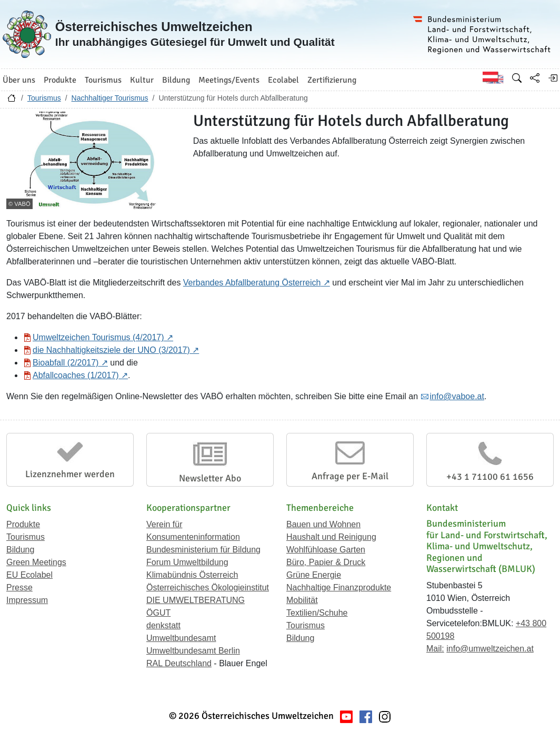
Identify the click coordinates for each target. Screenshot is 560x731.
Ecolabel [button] (283, 80)
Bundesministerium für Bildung (203, 550)
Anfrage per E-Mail (350, 476)
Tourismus (44, 98)
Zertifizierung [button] (332, 80)
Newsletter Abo (210, 478)
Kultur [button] (142, 80)
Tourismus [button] (103, 80)
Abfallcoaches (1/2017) (76, 375)
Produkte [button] (60, 80)
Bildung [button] (176, 80)
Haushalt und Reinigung (331, 537)
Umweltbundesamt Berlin (193, 651)
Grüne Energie (314, 575)
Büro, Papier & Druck (326, 562)
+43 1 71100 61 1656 (490, 477)
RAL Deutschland (179, 663)
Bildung (20, 550)
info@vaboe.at (457, 396)
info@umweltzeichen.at (490, 649)
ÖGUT (158, 613)
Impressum (27, 600)
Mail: (435, 649)
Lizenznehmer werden (70, 474)
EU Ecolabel (29, 575)
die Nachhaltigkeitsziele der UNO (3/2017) (111, 350)
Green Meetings (36, 562)
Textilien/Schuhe (317, 613)
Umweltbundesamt (181, 638)
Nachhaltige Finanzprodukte (339, 587)
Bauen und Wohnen (323, 524)
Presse (19, 587)
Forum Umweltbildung (187, 562)
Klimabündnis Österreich (192, 575)
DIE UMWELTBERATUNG (196, 600)
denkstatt (163, 625)
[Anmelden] (553, 78)
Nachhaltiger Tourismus (110, 98)
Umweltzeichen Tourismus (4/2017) (98, 337)
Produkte (23, 524)
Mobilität (302, 600)
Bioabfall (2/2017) (66, 363)
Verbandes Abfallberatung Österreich (252, 283)
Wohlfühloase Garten (326, 550)
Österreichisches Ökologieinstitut (208, 587)
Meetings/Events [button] (229, 80)
